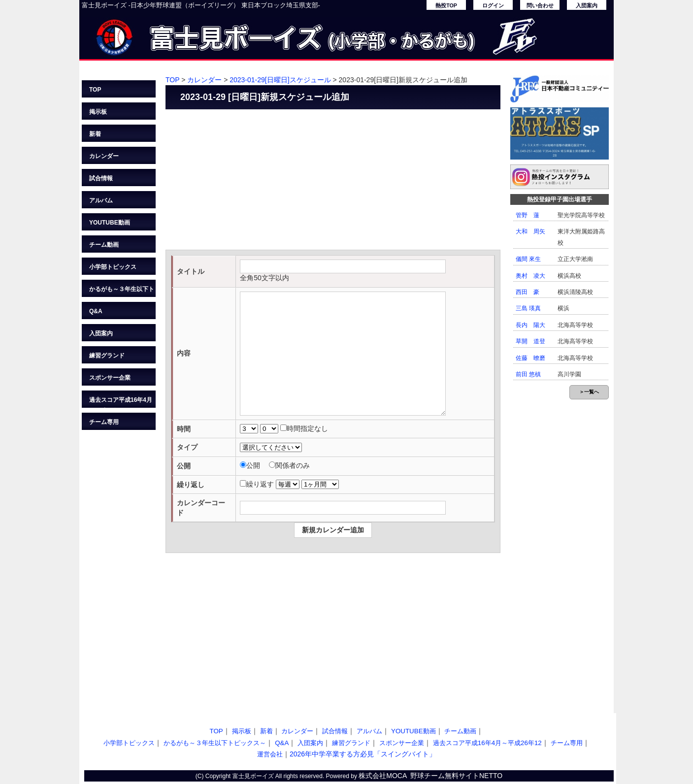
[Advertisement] (333, 181)
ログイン (493, 5)
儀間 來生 (528, 259)
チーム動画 (104, 245)
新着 (95, 134)
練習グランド (107, 356)
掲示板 (98, 112)
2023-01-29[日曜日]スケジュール (280, 80)
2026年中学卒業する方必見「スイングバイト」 (363, 754)
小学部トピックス (113, 267)
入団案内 (587, 5)
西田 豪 (528, 292)
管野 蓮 (528, 215)
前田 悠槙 (528, 374)
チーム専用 (104, 422)
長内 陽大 (530, 325)
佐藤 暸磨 (530, 358)
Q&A (96, 311)
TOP (95, 90)
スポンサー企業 (110, 378)
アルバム (101, 200)
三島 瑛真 (528, 308)
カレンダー (104, 156)
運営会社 (270, 754)
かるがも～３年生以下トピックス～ (122, 291)
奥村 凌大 (530, 276)
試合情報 (101, 178)
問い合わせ (540, 5)
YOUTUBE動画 (110, 223)
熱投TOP (446, 5)
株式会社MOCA (383, 776)
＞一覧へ (589, 392)
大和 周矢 (530, 231)
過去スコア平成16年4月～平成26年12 (121, 402)
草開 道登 (530, 341)
